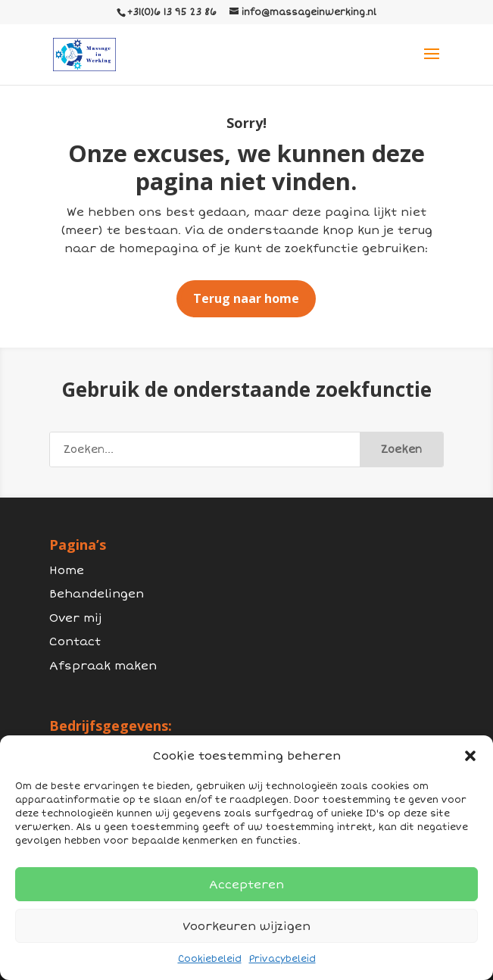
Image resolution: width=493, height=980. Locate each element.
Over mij (75, 618)
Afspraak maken (103, 666)
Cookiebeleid (210, 959)
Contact (75, 641)
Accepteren (246, 885)
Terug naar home (246, 298)
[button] (470, 756)
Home (67, 570)
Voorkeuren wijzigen (246, 926)
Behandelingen (97, 594)
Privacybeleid (282, 959)
